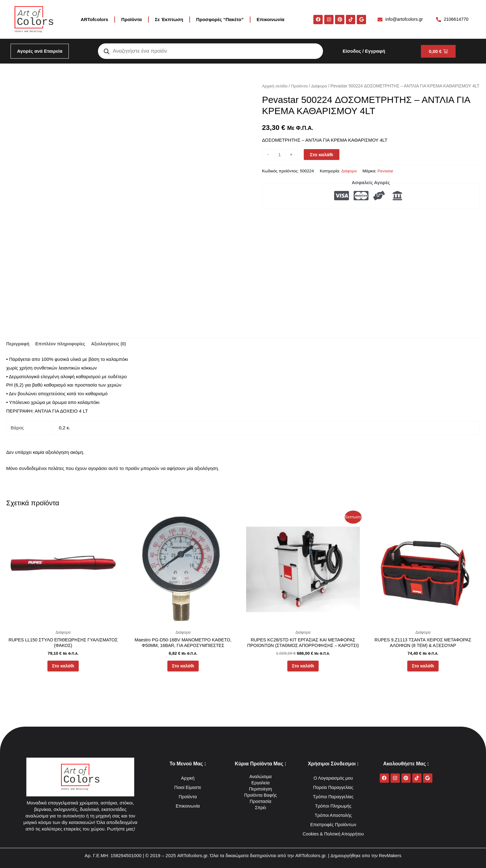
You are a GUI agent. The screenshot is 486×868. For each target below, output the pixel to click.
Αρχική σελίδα (275, 86)
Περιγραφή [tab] (18, 344)
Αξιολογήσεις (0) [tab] (113, 344)
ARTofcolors (94, 19)
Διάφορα (321, 86)
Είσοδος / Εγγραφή (364, 51)
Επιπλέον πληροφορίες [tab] (62, 344)
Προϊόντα (131, 19)
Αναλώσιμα (261, 767)
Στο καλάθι (322, 162)
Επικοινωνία (271, 19)
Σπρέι (261, 798)
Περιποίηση (261, 779)
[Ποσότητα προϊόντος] (280, 162)
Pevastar (386, 179)
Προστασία (261, 792)
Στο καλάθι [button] (63, 668)
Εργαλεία (261, 773)
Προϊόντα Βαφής (261, 786)
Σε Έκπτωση (169, 19)
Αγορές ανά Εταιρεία (40, 51)
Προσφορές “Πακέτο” (220, 19)
